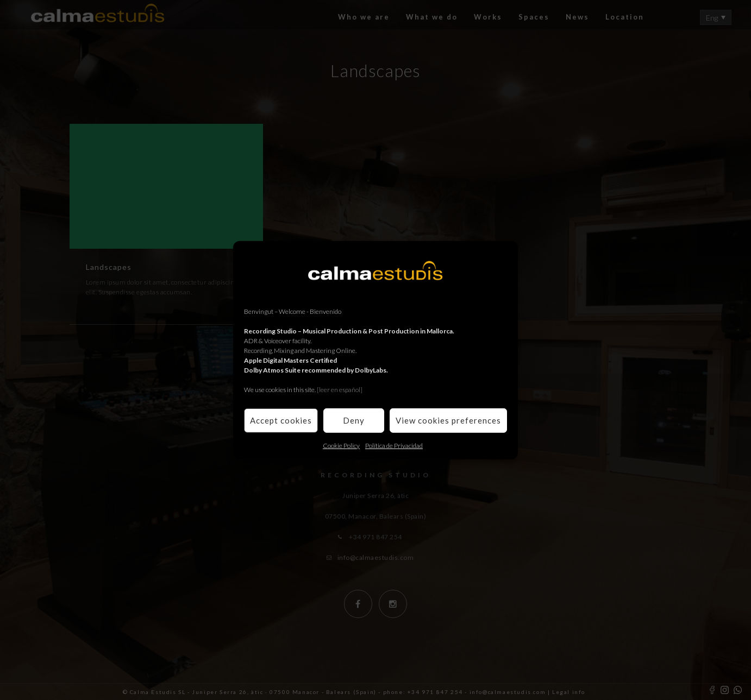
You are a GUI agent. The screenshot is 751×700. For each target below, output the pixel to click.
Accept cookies (281, 420)
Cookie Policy (341, 445)
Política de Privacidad (394, 445)
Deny (354, 420)
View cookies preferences (448, 420)
